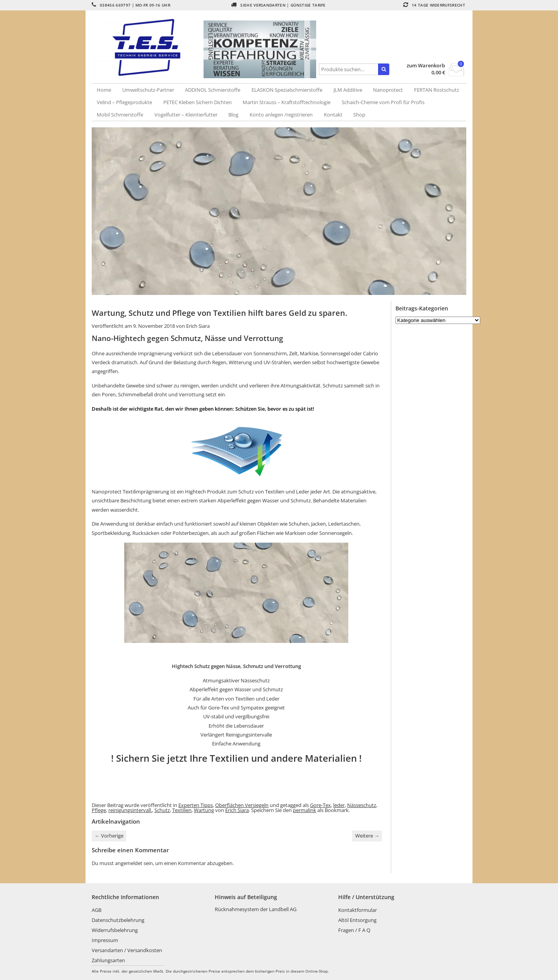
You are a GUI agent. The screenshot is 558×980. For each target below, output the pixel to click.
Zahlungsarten (108, 960)
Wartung (204, 810)
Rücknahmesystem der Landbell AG (256, 909)
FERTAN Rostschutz (436, 90)
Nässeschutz (362, 805)
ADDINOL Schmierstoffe (213, 90)
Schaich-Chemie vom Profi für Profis (383, 102)
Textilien (182, 810)
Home (104, 90)
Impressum (105, 940)
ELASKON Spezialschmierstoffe (287, 90)
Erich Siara (198, 326)
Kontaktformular (358, 910)
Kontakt (333, 115)
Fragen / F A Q (354, 930)
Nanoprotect (388, 90)
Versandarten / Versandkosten (127, 950)
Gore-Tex (320, 805)
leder (339, 805)
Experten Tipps (196, 805)
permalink (305, 810)
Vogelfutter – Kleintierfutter (186, 115)
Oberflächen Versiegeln (242, 805)
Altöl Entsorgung (357, 920)
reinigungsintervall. (130, 810)
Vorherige (109, 836)
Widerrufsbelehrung (115, 930)
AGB (97, 910)
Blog (233, 115)
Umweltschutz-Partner (148, 90)
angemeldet (129, 863)
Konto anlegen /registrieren (281, 115)
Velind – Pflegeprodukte (124, 102)
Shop (359, 115)
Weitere (367, 836)
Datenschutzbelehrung (118, 920)
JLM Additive (348, 90)
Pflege (99, 810)
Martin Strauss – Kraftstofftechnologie (287, 102)
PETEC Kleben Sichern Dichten (198, 102)
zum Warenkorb (426, 66)
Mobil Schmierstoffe (120, 115)
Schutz (162, 810)
